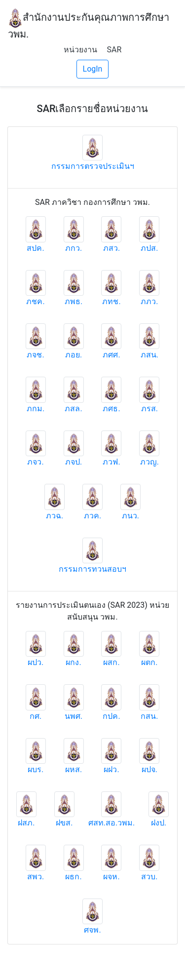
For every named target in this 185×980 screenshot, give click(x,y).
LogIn (93, 69)
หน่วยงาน (80, 50)
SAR (114, 50)
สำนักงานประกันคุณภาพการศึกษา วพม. (89, 24)
